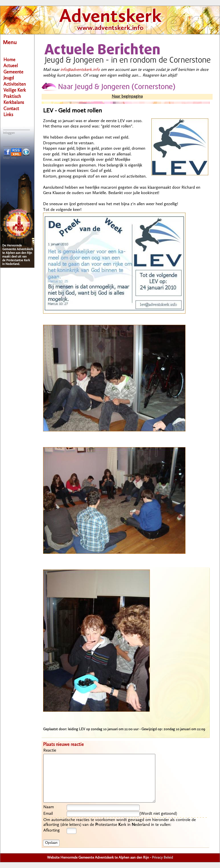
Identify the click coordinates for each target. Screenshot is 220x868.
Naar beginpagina (127, 97)
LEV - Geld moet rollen (73, 111)
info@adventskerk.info (80, 70)
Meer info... (11, 158)
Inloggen (9, 133)
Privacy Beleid (162, 858)
